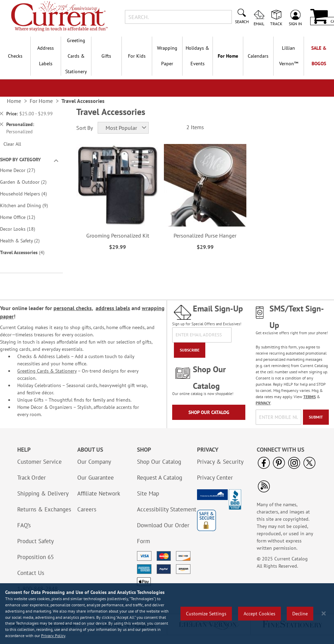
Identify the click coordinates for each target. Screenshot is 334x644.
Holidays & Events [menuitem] (197, 56)
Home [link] (14, 101)
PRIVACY (263, 403)
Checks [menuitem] (15, 56)
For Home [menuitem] (228, 56)
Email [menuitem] (259, 23)
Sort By (85, 128)
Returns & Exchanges (44, 509)
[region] (167, 614)
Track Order (32, 478)
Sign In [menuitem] (295, 23)
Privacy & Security (220, 462)
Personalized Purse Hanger (205, 236)
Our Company (94, 462)
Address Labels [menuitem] (46, 56)
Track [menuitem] (276, 23)
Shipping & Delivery (43, 493)
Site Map (148, 493)
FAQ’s (24, 525)
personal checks (73, 308)
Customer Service (40, 462)
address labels (113, 308)
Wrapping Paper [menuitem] (167, 56)
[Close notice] (324, 613)
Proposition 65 (36, 557)
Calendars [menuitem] (258, 56)
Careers (87, 509)
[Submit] (316, 417)
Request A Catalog (160, 478)
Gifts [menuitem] (106, 56)
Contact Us (31, 573)
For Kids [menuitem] (137, 56)
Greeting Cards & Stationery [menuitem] (76, 56)
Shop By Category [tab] (20, 160)
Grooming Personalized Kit (118, 236)
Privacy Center (215, 478)
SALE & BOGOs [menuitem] (319, 56)
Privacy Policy (53, 636)
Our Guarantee (96, 478)
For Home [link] (41, 101)
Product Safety (36, 541)
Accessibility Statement (167, 509)
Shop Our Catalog (209, 412)
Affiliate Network (99, 493)
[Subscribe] (190, 350)
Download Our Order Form (163, 533)
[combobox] (178, 17)
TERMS (310, 397)
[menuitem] (288, 56)
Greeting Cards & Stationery (47, 371)
